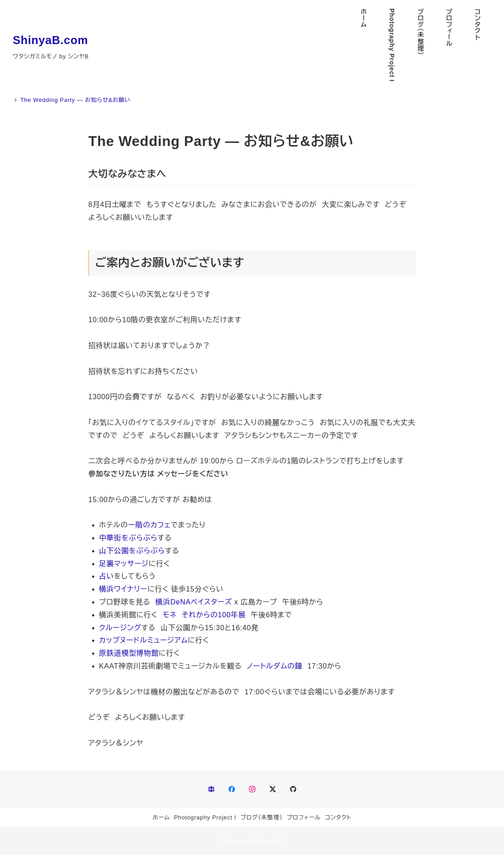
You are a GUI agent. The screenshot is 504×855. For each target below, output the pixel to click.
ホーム (161, 817)
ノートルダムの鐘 (275, 666)
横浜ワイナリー (123, 589)
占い (107, 576)
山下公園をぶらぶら (132, 551)
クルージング (120, 628)
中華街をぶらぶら (129, 538)
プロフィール (304, 817)
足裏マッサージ (124, 564)
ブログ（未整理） (262, 817)
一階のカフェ (149, 525)
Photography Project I (205, 817)
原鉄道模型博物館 (129, 653)
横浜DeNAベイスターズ (194, 602)
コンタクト (338, 817)
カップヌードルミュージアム (144, 640)
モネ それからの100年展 (204, 615)
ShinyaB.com (50, 40)
